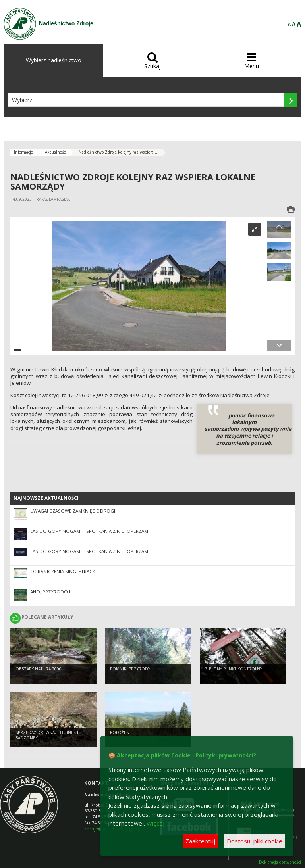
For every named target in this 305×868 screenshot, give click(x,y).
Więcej (155, 823)
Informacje (23, 152)
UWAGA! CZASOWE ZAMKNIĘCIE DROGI (73, 511)
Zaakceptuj (200, 841)
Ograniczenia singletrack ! (64, 571)
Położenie (122, 732)
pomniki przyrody (130, 669)
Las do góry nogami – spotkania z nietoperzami (90, 531)
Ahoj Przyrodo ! (50, 592)
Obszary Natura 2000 (39, 669)
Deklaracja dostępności (280, 862)
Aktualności (56, 152)
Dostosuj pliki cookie (255, 841)
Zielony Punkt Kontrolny (234, 669)
